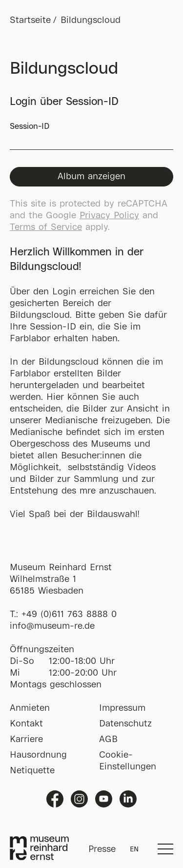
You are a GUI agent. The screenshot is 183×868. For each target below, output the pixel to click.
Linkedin (128, 799)
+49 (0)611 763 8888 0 (69, 615)
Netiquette (32, 771)
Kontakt (26, 724)
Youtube (104, 799)
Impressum (122, 708)
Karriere (26, 740)
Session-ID (91, 136)
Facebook (55, 799)
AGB (108, 740)
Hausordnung (38, 755)
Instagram (79, 799)
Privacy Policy (109, 216)
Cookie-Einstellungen (128, 761)
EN (134, 849)
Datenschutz (125, 724)
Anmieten (30, 708)
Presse (102, 849)
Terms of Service (46, 227)
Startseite (30, 21)
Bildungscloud (91, 21)
